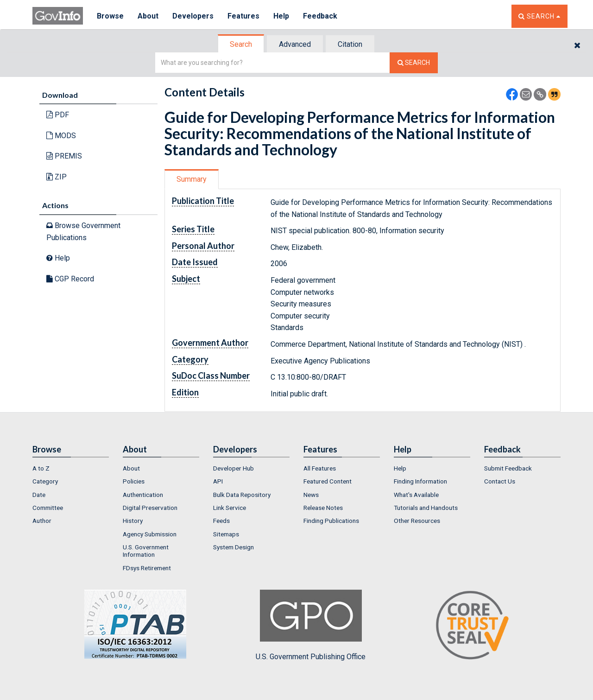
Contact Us (500, 481)
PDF (58, 115)
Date (39, 495)
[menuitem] (71, 468)
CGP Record (70, 279)
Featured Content (328, 481)
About (148, 16)
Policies (134, 481)
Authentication (143, 495)
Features (243, 16)
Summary (192, 179)
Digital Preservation (150, 508)
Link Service (230, 508)
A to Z (41, 468)
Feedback (320, 16)
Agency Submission (150, 534)
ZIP (57, 177)
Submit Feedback (508, 468)
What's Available (416, 495)
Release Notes (323, 508)
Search (241, 44)
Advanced (295, 44)
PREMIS (64, 156)
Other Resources (417, 521)
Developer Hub (233, 468)
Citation (350, 44)
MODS (61, 136)
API (218, 481)
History (133, 521)
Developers (193, 16)
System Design (233, 547)
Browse (110, 16)
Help (281, 16)
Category (45, 481)
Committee (48, 508)
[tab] (241, 44)
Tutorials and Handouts (426, 508)
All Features (320, 468)
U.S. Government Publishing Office (311, 625)
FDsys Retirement (147, 568)
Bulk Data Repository (242, 495)
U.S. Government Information (146, 551)
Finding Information (420, 481)
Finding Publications (331, 521)
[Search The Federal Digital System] (414, 63)
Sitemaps (226, 534)
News (311, 495)
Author (42, 521)
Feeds (221, 521)
